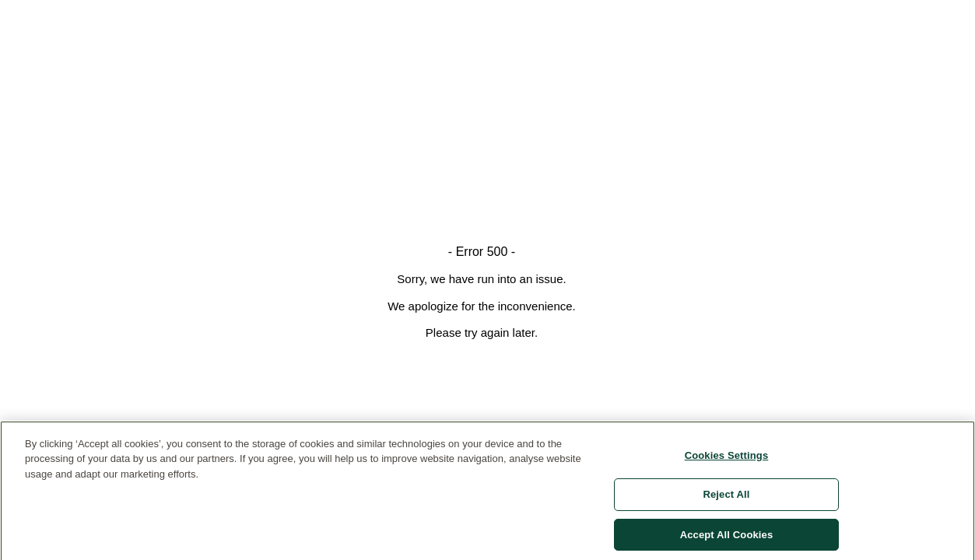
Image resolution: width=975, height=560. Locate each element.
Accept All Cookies (727, 539)
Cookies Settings (727, 459)
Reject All (726, 499)
